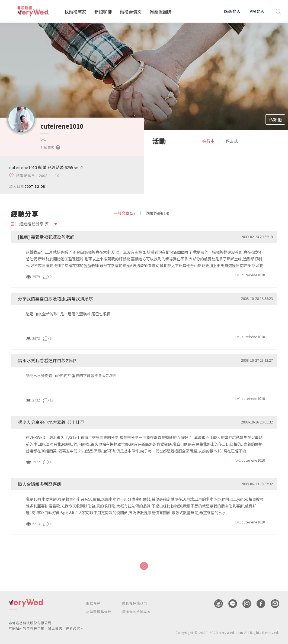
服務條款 (93, 603)
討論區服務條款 (99, 612)
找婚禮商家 (75, 12)
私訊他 (275, 119)
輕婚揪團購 (161, 12)
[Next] (144, 566)
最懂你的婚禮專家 (136, 612)
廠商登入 (232, 11)
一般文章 (124, 213)
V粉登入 (257, 11)
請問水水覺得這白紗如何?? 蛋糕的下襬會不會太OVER (71, 376)
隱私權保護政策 (135, 603)
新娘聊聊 (103, 12)
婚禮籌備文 (131, 12)
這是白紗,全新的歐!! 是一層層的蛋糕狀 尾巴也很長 (68, 314)
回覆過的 (157, 213)
